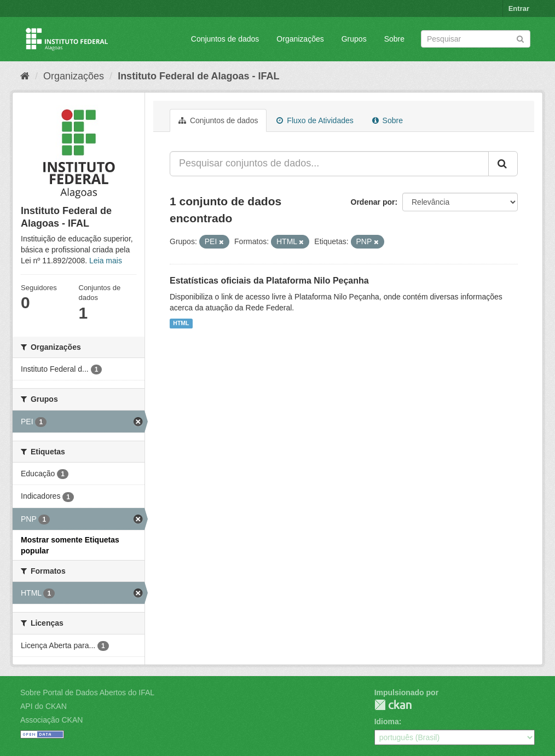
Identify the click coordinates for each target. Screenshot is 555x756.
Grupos (354, 39)
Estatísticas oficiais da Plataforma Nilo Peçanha (269, 281)
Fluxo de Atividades (315, 120)
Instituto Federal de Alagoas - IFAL (198, 76)
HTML (181, 324)
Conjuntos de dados (225, 39)
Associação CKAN (51, 720)
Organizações (300, 39)
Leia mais (106, 261)
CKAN (393, 705)
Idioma (387, 722)
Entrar (519, 8)
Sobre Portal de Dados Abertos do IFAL (87, 692)
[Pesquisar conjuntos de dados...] (329, 164)
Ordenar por (373, 202)
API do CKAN (44, 706)
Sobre (394, 39)
